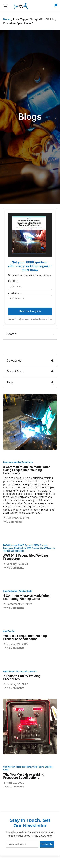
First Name (14, 281)
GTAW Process (40, 545)
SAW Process (33, 548)
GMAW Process (25, 545)
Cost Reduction (10, 591)
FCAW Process (10, 545)
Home (7, 19)
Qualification (20, 548)
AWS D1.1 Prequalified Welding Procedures (26, 557)
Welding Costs (25, 591)
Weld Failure (38, 767)
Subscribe (47, 844)
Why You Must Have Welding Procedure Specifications (24, 776)
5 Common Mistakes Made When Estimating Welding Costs (27, 597)
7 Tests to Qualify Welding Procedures (22, 677)
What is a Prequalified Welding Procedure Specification (25, 637)
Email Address (15, 293)
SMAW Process (47, 548)
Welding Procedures (23, 462)
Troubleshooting (24, 767)
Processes (8, 462)
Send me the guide (30, 311)
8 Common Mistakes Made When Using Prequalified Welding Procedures (27, 470)
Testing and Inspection (14, 551)
